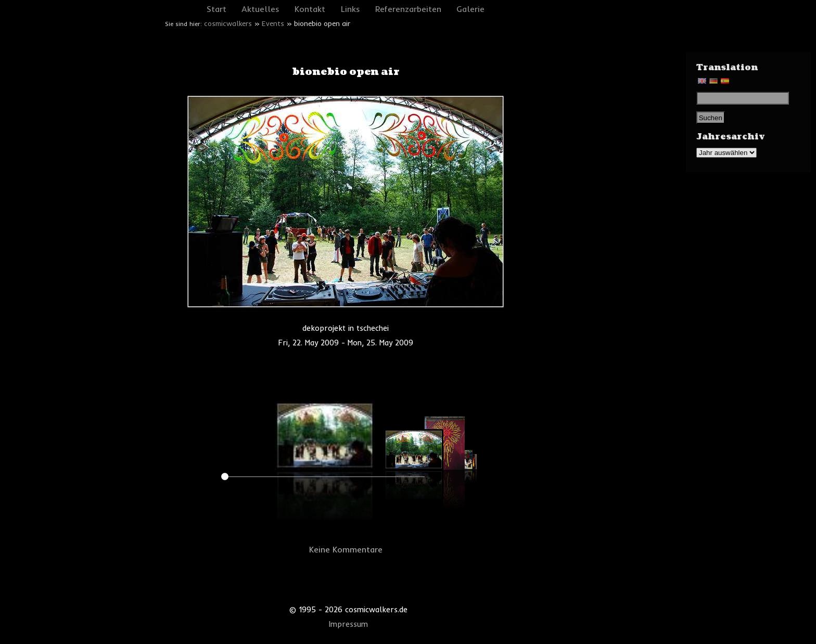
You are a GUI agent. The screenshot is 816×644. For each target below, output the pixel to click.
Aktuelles (260, 9)
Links (350, 9)
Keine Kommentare (346, 549)
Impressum (348, 624)
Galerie (470, 9)
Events (273, 23)
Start (216, 9)
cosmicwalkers (228, 23)
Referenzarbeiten (408, 9)
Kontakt (310, 9)
